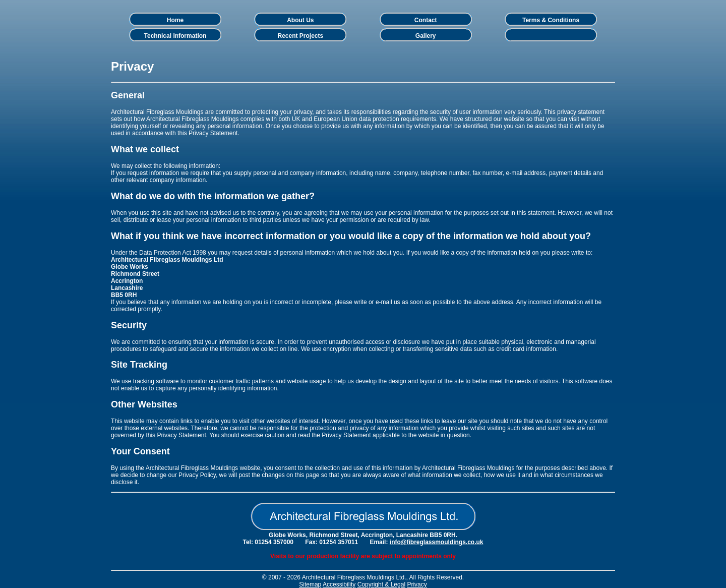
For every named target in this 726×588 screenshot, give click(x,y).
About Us (300, 20)
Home (175, 20)
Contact (426, 20)
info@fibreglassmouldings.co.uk (437, 542)
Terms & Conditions (551, 20)
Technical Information (175, 36)
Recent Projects (300, 36)
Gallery (426, 36)
